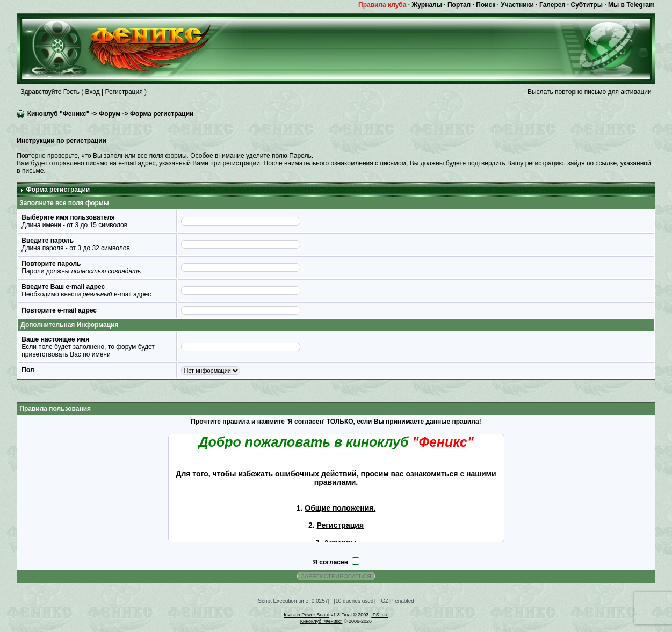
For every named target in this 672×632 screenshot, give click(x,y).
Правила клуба (382, 5)
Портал (459, 5)
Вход (93, 92)
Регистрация (124, 92)
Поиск (486, 5)
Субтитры (586, 5)
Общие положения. (340, 508)
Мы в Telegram (631, 5)
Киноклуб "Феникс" (59, 114)
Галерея (552, 5)
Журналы (427, 5)
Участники (517, 5)
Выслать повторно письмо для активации (590, 92)
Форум (110, 114)
